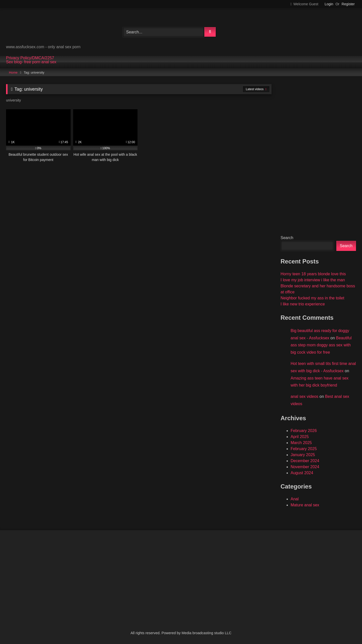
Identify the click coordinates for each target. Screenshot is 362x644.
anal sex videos (304, 396)
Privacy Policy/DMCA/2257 (30, 58)
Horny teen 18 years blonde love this (313, 274)
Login (329, 4)
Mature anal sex (305, 505)
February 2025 (304, 449)
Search (287, 238)
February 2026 (304, 431)
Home (13, 72)
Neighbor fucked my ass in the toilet (312, 298)
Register (348, 4)
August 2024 (302, 473)
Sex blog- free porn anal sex (31, 62)
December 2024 (305, 461)
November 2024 (305, 467)
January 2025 (303, 455)
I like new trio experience (303, 304)
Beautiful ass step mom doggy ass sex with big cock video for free (321, 345)
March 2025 (301, 443)
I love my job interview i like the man (313, 280)
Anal (295, 499)
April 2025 (300, 437)
